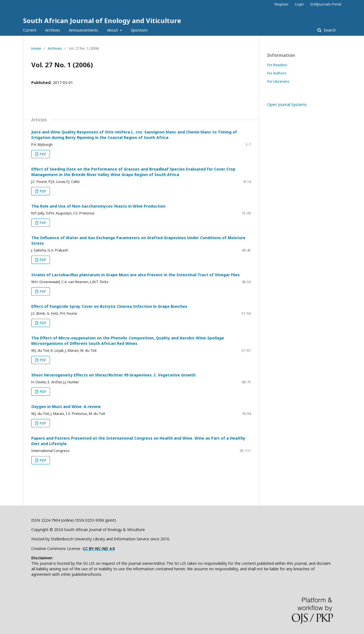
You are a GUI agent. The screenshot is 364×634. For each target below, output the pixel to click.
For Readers (277, 65)
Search (329, 30)
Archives (53, 30)
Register (282, 4)
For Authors (277, 73)
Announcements (84, 30)
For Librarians (278, 81)
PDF (43, 154)
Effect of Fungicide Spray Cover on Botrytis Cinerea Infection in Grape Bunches (109, 306)
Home (36, 48)
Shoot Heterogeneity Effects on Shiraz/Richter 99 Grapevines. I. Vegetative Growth (113, 375)
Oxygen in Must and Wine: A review (66, 407)
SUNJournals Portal (326, 4)
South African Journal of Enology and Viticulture (102, 20)
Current (30, 30)
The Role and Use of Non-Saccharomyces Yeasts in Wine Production (98, 206)
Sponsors (139, 30)
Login (299, 4)
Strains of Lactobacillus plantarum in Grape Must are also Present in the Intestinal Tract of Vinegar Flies (136, 275)
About (113, 30)
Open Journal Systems (287, 104)
